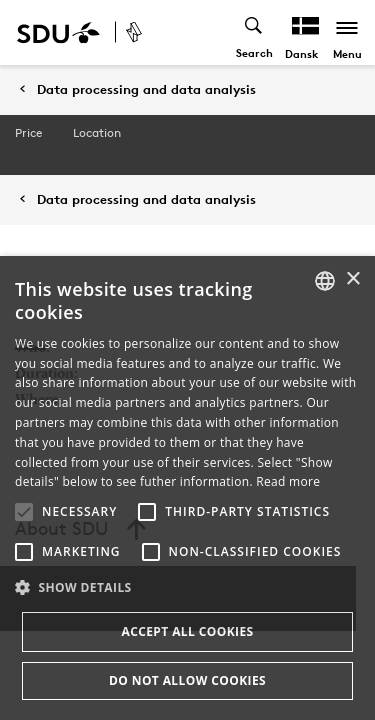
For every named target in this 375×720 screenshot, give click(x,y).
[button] (24, 512)
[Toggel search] (254, 32)
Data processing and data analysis (146, 89)
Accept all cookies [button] (187, 631)
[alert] (187, 488)
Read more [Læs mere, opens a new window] (288, 481)
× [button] (352, 279)
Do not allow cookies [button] (187, 680)
